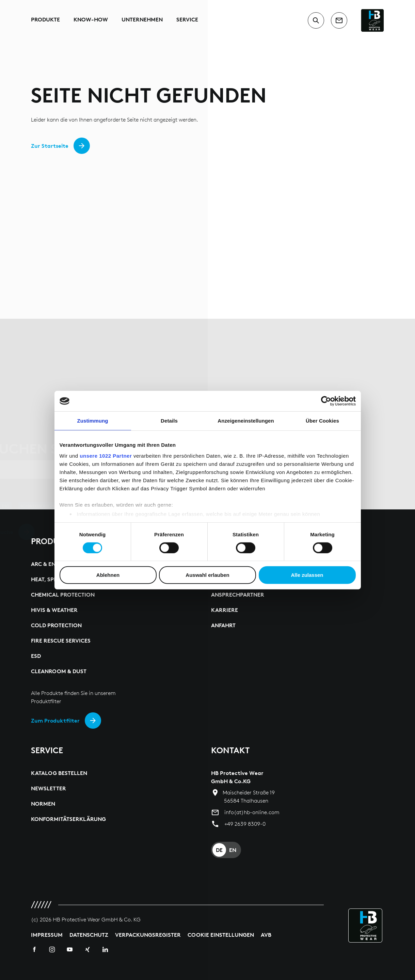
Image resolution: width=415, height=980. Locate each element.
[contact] (339, 20)
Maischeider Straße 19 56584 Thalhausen (249, 797)
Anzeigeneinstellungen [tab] (246, 421)
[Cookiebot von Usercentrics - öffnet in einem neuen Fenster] (326, 401)
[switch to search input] (316, 20)
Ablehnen (108, 575)
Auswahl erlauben (207, 575)
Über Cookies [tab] (322, 421)
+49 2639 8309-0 (245, 824)
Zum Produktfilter (55, 721)
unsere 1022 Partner (106, 455)
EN (233, 850)
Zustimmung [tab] (93, 421)
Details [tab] (169, 421)
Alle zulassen (307, 575)
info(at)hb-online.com (252, 812)
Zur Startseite (50, 146)
